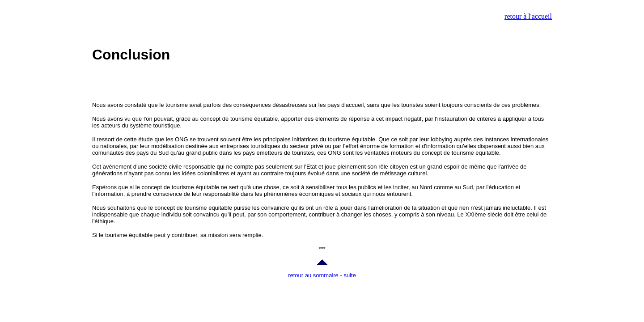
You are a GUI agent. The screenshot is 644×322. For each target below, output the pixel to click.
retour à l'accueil (528, 16)
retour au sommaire (313, 275)
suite (350, 275)
